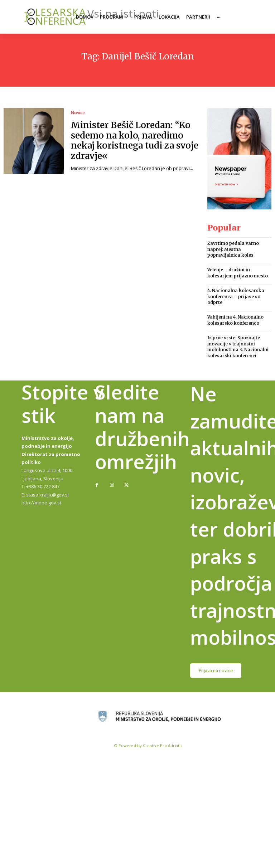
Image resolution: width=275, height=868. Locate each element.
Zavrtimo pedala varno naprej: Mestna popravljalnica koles (233, 249)
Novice (78, 113)
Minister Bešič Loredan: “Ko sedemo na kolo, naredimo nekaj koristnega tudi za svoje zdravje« (135, 140)
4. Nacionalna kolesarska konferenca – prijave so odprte (236, 297)
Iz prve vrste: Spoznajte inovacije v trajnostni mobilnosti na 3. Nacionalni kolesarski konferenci (238, 347)
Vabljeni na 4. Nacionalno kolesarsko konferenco (235, 320)
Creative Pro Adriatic (163, 745)
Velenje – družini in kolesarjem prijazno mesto (238, 273)
